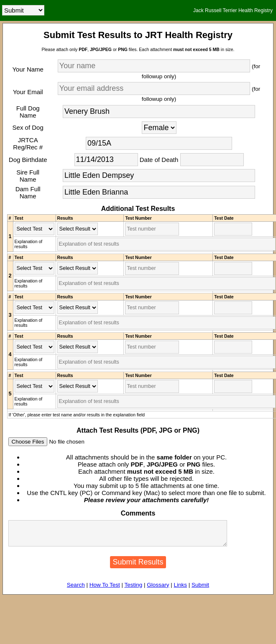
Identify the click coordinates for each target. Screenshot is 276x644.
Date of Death (159, 160)
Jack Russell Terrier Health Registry (233, 10)
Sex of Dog (28, 127)
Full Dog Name (28, 112)
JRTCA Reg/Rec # (28, 144)
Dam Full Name (28, 192)
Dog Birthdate (28, 160)
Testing (133, 590)
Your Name (28, 69)
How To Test (105, 590)
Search (76, 590)
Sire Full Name (28, 176)
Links (181, 590)
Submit (200, 590)
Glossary (158, 590)
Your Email (28, 92)
